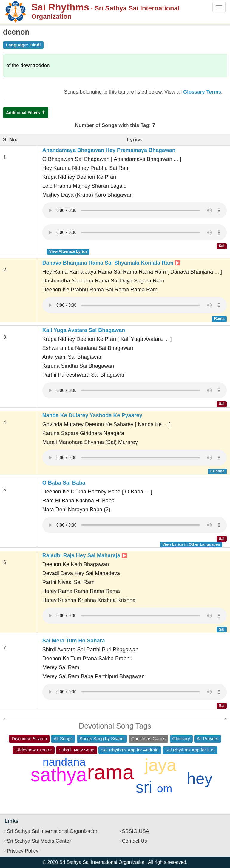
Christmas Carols (148, 739)
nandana (64, 762)
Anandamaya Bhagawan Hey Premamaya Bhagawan (109, 150)
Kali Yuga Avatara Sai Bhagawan (84, 330)
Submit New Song (77, 750)
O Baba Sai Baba (64, 483)
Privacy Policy (23, 851)
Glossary (181, 739)
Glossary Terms (202, 92)
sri (144, 787)
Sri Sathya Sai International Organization (53, 831)
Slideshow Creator (34, 750)
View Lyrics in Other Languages (191, 544)
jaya (160, 765)
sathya (59, 775)
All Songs (63, 739)
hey (200, 778)
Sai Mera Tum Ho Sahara (74, 641)
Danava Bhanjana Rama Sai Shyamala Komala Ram (111, 263)
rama (111, 772)
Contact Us (135, 841)
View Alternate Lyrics (68, 251)
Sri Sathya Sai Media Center (39, 841)
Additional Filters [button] (23, 113)
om (165, 789)
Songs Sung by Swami (102, 739)
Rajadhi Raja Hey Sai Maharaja (85, 555)
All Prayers (208, 739)
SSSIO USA (136, 831)
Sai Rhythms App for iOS (190, 750)
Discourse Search (29, 739)
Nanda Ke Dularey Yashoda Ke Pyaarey (92, 415)
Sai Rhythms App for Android (130, 750)
